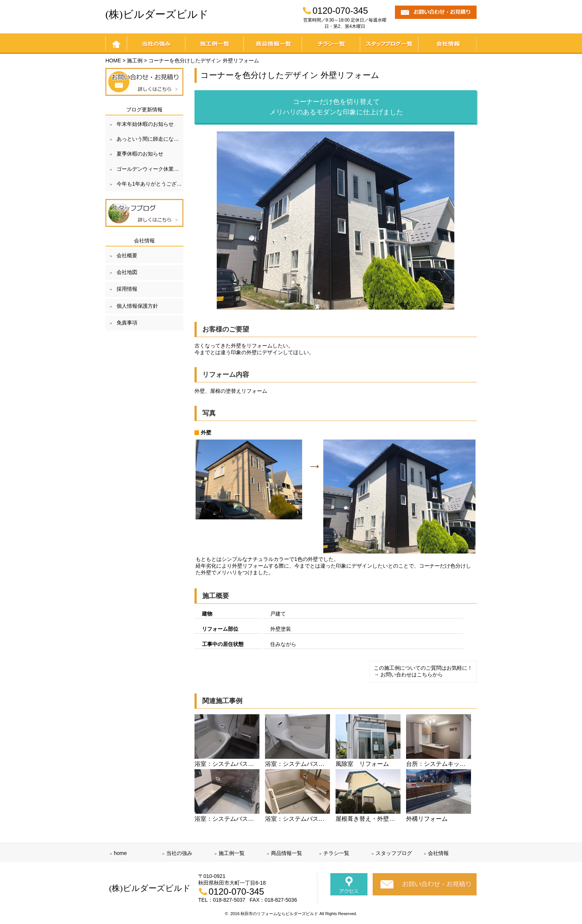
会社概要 (127, 255)
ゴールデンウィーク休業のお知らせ (150, 169)
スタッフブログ (394, 853)
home (116, 44)
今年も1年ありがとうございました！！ (150, 184)
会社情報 (447, 44)
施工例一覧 (214, 44)
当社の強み (156, 44)
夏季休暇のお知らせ (140, 154)
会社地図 (127, 272)
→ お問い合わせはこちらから (408, 675)
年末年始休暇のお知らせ (145, 124)
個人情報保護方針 (137, 306)
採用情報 (127, 289)
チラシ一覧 (331, 44)
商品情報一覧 (273, 44)
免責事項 (127, 323)
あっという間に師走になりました (150, 139)
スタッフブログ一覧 (389, 44)
